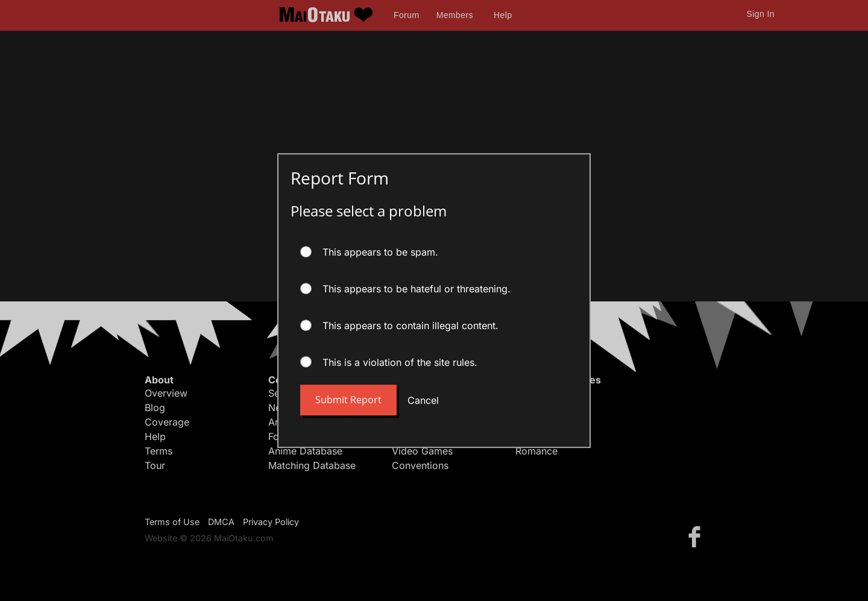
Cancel (423, 400)
